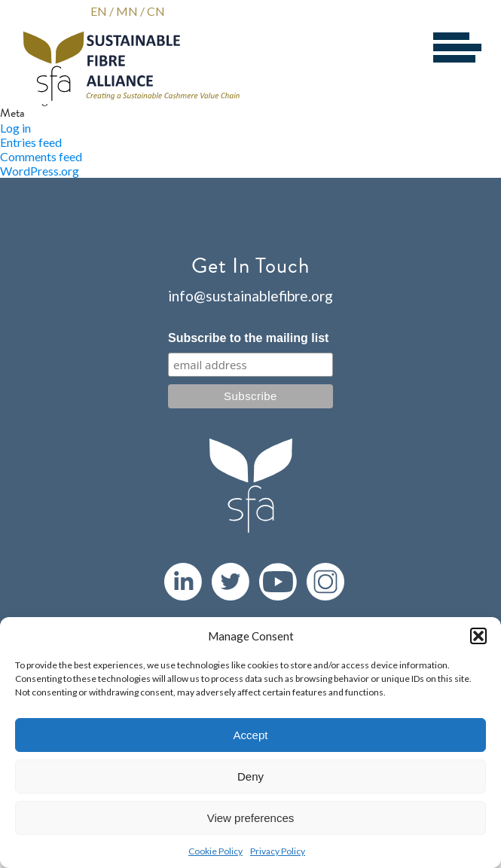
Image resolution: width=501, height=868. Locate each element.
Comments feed (41, 156)
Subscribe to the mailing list (248, 338)
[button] (478, 636)
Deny (250, 776)
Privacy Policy (278, 851)
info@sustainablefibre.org (250, 296)
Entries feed (31, 142)
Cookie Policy (215, 851)
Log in (15, 128)
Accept (251, 735)
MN (127, 11)
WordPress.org (40, 171)
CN (156, 11)
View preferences (251, 818)
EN (99, 11)
